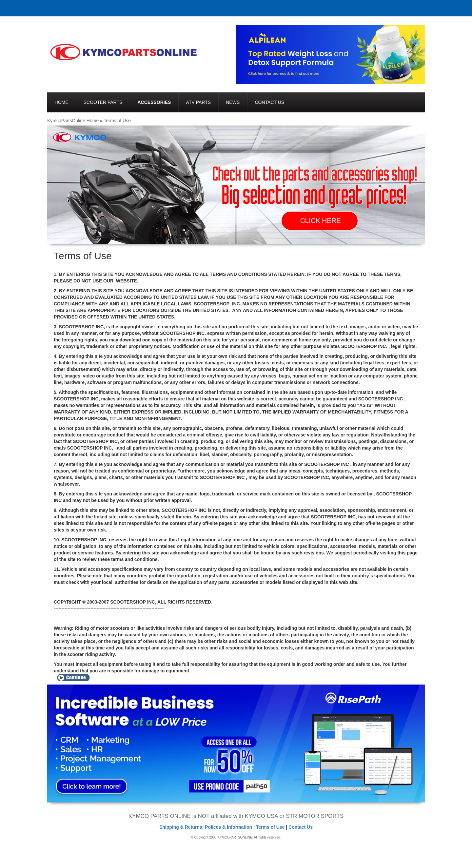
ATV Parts (198, 102)
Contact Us (269, 102)
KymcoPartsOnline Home (73, 121)
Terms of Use (117, 121)
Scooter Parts (103, 102)
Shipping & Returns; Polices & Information (206, 827)
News (233, 102)
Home (62, 102)
